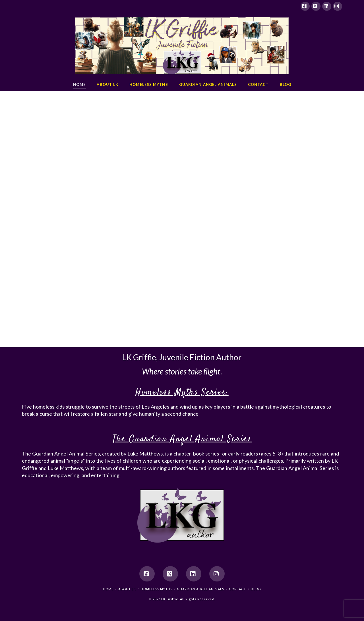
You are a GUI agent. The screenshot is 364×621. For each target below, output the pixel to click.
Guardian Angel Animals (200, 589)
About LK (127, 589)
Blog (256, 589)
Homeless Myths (157, 589)
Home (108, 589)
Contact (237, 589)
